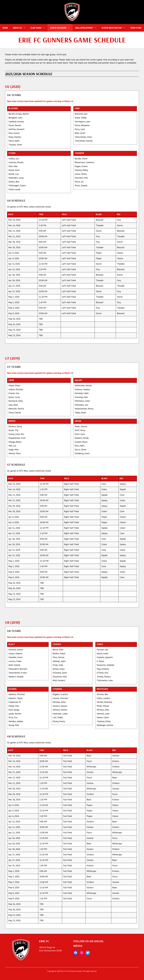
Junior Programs (61, 28)
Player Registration (115, 28)
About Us (20, 28)
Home (5, 28)
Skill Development (87, 28)
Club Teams (39, 28)
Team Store (136, 28)
